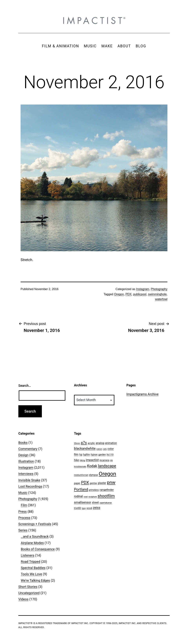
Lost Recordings (30, 486)
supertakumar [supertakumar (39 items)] (106, 503)
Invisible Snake (29, 480)
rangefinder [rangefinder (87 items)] (107, 490)
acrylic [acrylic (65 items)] (91, 443)
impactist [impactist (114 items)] (92, 460)
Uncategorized (29, 593)
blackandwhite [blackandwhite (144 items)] (85, 448)
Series (23, 530)
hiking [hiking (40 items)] (82, 460)
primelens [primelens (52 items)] (94, 490)
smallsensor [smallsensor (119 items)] (83, 502)
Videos (23, 599)
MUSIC (90, 46)
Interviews (26, 474)
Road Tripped (30, 562)
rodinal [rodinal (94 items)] (78, 496)
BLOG (141, 46)
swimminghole (157, 294)
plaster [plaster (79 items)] (102, 483)
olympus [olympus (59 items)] (93, 475)
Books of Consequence (38, 549)
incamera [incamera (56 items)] (104, 460)
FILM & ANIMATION (60, 46)
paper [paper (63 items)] (77, 483)
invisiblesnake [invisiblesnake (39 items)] (80, 467)
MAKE (107, 46)
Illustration (26, 461)
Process (24, 518)
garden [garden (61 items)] (102, 454)
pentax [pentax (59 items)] (93, 483)
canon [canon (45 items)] (99, 449)
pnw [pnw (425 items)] (111, 482)
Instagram (143, 289)
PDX (128, 294)
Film (24, 505)
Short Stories (28, 587)
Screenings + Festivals (35, 524)
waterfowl (161, 299)
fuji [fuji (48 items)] (81, 455)
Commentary (28, 449)
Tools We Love (31, 574)
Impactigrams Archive (143, 394)
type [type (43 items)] (84, 508)
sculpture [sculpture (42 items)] (93, 497)
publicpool (140, 294)
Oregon (119, 294)
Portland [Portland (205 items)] (81, 489)
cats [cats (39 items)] (105, 449)
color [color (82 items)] (111, 449)
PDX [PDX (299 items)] (85, 483)
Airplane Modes (32, 543)
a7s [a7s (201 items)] (84, 443)
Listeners (28, 555)
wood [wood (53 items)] (89, 508)
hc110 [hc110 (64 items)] (110, 454)
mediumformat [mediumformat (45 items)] (81, 475)
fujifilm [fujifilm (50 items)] (87, 455)
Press (22, 512)
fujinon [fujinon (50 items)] (94, 455)
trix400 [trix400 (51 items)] (77, 508)
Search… (25, 386)
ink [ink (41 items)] (111, 460)
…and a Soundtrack (35, 536)
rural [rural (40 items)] (86, 497)
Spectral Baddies (33, 568)
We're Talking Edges (35, 580)
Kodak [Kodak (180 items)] (92, 466)
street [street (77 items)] (95, 502)
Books (23, 443)
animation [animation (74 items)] (111, 443)
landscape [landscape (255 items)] (107, 466)
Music (23, 493)
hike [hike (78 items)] (76, 460)
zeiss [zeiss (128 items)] (97, 508)
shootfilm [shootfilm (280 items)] (106, 496)
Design (23, 455)
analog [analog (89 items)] (100, 443)
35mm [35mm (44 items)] (77, 443)
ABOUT (124, 46)
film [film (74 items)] (76, 454)
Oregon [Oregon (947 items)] (107, 474)
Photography (159, 289)
